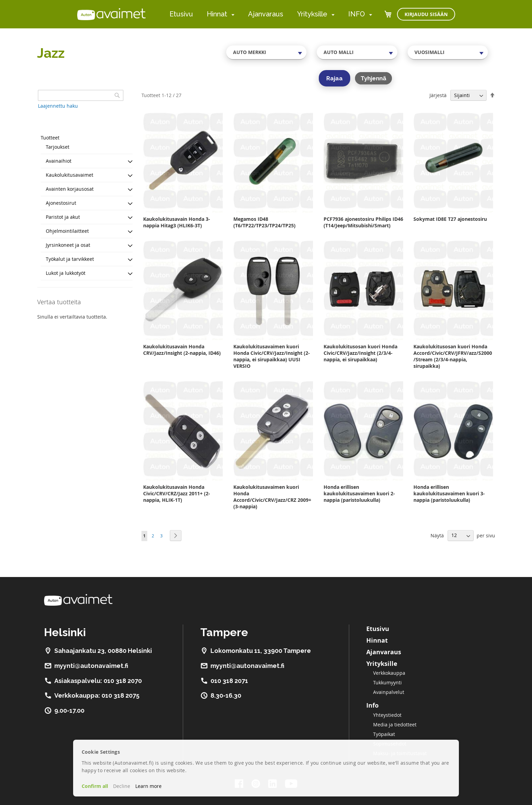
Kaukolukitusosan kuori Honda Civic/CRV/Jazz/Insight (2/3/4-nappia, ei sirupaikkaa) (360, 353)
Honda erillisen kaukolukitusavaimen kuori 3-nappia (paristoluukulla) (449, 493)
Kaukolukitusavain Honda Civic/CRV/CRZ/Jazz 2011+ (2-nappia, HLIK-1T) (177, 493)
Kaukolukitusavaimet (70, 175)
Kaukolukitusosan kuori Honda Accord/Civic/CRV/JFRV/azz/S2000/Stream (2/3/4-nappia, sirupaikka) (453, 356)
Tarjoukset (58, 147)
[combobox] (267, 52)
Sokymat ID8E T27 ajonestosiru (450, 219)
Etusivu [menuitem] (181, 14)
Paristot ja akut (63, 217)
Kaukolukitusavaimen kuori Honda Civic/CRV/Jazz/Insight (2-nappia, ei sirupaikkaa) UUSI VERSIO (272, 356)
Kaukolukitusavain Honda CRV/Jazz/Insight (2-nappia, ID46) (182, 350)
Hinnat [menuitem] (217, 14)
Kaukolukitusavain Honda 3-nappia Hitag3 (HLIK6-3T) (177, 222)
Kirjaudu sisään (426, 14)
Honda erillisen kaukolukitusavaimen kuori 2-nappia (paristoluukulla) (359, 493)
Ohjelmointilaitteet (67, 231)
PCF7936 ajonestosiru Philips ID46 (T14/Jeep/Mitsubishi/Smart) (363, 222)
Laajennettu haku (58, 106)
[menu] (271, 14)
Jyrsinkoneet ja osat (68, 245)
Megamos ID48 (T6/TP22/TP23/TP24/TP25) (264, 222)
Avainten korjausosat (70, 189)
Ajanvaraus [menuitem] (266, 14)
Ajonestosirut (61, 203)
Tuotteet (50, 138)
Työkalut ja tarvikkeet (70, 259)
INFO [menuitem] (357, 14)
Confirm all (95, 786)
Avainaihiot (59, 161)
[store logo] (111, 14)
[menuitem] (231, 15)
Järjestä (438, 95)
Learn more (148, 786)
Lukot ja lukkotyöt (66, 273)
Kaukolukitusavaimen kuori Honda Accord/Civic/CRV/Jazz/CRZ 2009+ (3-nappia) (272, 497)
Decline (122, 786)
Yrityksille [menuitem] (312, 14)
